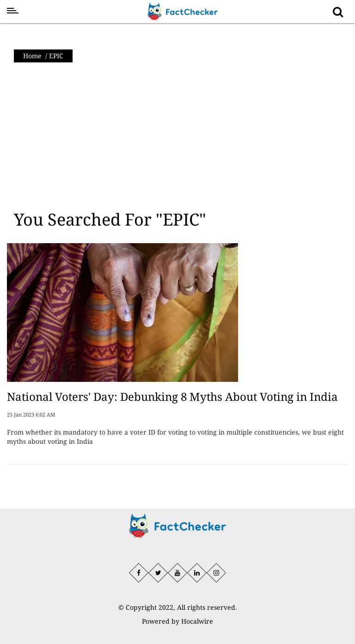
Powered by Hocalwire (177, 621)
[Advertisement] (177, 136)
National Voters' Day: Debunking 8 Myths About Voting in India (172, 396)
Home (32, 56)
